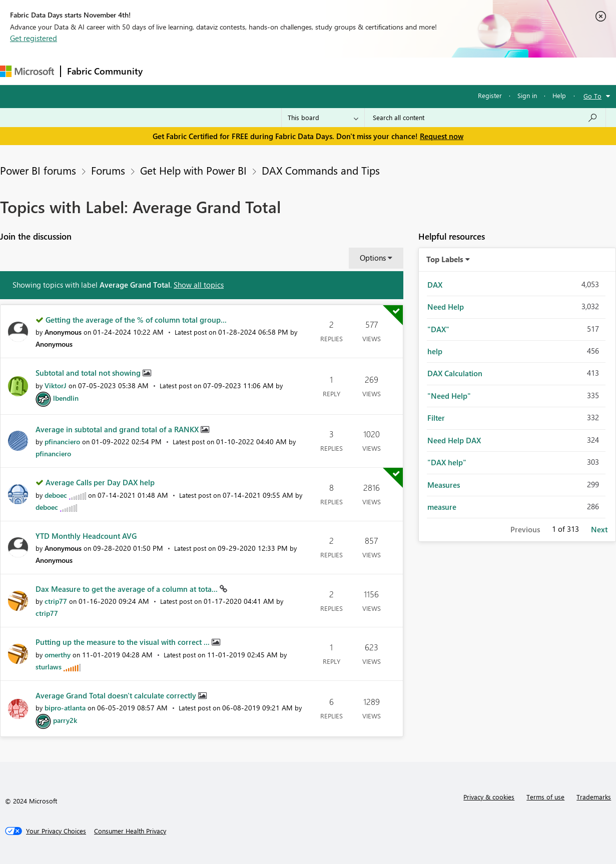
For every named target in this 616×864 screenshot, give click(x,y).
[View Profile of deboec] (56, 495)
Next (599, 529)
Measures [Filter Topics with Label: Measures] (444, 485)
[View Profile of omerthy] (58, 655)
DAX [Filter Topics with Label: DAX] (435, 285)
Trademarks (594, 797)
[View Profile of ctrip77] (56, 601)
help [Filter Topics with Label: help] (435, 351)
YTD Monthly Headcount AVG (86, 536)
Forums (165, 71)
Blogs (340, 71)
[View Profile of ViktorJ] (56, 385)
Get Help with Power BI (193, 170)
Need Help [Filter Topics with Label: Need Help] (446, 307)
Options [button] (373, 258)
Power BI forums (38, 170)
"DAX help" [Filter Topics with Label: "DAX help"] (447, 462)
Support (421, 71)
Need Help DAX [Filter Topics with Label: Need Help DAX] (454, 440)
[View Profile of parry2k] (65, 720)
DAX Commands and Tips (321, 170)
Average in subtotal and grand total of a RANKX (118, 429)
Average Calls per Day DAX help (100, 482)
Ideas (250, 71)
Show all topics (199, 285)
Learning (378, 71)
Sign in (527, 95)
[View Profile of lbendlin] (66, 398)
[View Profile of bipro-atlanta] (65, 708)
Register (490, 95)
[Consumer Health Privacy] (130, 831)
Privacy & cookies (489, 797)
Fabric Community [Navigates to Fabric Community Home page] (105, 71)
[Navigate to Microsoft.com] (27, 71)
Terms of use (545, 797)
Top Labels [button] (445, 259)
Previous (525, 529)
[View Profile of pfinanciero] (62, 442)
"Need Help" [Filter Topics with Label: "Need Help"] (449, 396)
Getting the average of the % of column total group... (136, 320)
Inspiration (209, 71)
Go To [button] (592, 96)
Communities (295, 71)
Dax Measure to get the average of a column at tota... (128, 589)
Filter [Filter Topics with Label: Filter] (436, 418)
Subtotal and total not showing (89, 373)
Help (559, 95)
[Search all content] (485, 118)
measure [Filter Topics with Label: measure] (442, 507)
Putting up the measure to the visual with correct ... (124, 642)
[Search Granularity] (323, 118)
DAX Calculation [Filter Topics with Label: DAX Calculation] (455, 373)
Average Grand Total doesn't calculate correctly (117, 695)
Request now (442, 136)
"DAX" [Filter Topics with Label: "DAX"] (438, 329)
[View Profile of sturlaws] (49, 667)
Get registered (34, 38)
